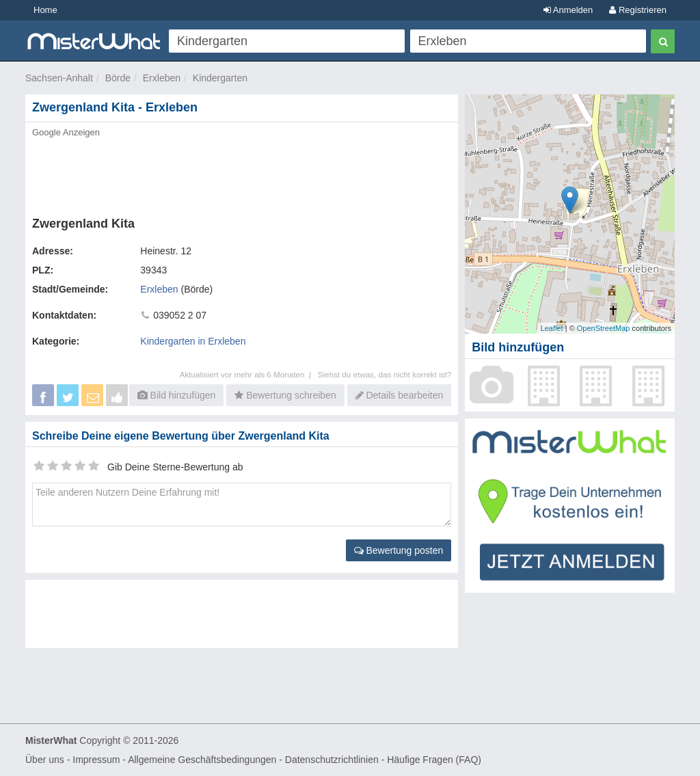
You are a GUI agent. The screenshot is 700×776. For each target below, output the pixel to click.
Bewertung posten (399, 550)
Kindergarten (220, 78)
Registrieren (638, 10)
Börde (118, 78)
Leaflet (552, 328)
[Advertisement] (242, 173)
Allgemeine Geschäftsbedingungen (202, 760)
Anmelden (568, 10)
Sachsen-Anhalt (59, 78)
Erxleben (162, 78)
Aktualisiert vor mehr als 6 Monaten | (249, 374)
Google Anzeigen (66, 132)
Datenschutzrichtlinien (332, 760)
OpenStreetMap (604, 328)
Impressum (96, 760)
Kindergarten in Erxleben (193, 341)
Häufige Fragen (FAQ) (434, 760)
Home (45, 10)
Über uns (45, 760)
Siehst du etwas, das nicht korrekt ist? (385, 374)
